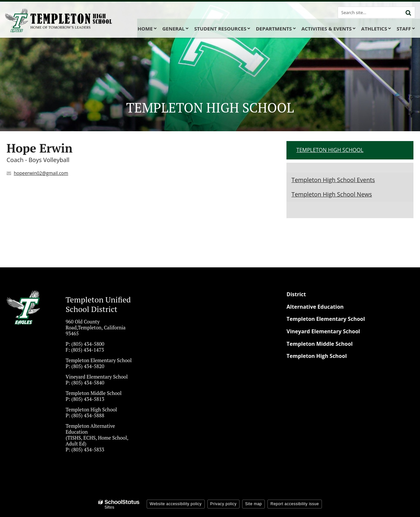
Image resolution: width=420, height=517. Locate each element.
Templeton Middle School (319, 344)
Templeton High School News (332, 194)
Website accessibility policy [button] (176, 504)
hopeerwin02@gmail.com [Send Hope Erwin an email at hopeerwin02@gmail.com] (41, 173)
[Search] (408, 12)
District (296, 294)
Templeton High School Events (333, 180)
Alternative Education (315, 307)
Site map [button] (253, 504)
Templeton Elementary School (326, 319)
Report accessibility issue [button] (295, 504)
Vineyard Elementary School (323, 331)
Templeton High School (330, 150)
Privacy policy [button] (223, 504)
